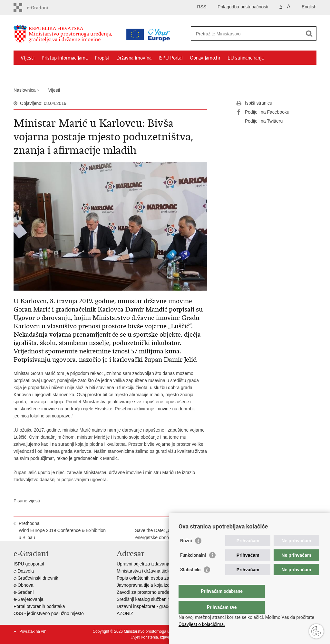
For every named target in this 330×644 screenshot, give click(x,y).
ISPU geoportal (29, 564)
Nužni (186, 554)
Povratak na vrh (33, 631)
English (309, 7)
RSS (202, 7)
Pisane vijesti (27, 501)
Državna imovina (134, 58)
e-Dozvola (24, 571)
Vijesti (28, 58)
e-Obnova (23, 585)
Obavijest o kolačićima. (202, 624)
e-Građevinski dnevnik (36, 578)
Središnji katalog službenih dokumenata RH (160, 599)
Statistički (190, 583)
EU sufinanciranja (246, 58)
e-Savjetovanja (29, 599)
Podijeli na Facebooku (263, 112)
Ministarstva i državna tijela (144, 571)
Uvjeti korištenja (144, 637)
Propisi (102, 58)
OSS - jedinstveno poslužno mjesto (49, 613)
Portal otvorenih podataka (39, 606)
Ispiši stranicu (254, 103)
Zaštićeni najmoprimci (44, 73)
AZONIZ (125, 613)
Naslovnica (24, 90)
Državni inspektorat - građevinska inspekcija (161, 606)
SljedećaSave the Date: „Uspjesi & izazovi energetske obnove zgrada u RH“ (168, 530)
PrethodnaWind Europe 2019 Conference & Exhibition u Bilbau (62, 530)
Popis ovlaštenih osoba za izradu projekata (160, 578)
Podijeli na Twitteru (259, 121)
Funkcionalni (193, 568)
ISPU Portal (171, 58)
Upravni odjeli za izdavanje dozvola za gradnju (163, 564)
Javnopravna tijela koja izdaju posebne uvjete (162, 585)
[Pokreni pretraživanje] (309, 33)
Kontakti (83, 73)
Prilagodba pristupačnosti (243, 7)
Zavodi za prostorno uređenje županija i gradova (165, 592)
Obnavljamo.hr (205, 58)
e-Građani (24, 592)
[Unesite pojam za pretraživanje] (247, 34)
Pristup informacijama (65, 58)
